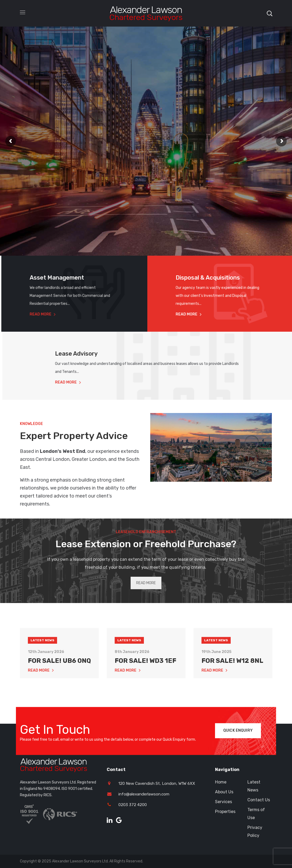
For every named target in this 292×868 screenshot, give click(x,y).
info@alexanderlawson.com (144, 794)
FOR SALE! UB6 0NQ (59, 690)
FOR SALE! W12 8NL (232, 690)
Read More (35, 314)
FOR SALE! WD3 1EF (145, 690)
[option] (59, 645)
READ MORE (146, 583)
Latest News (42, 670)
